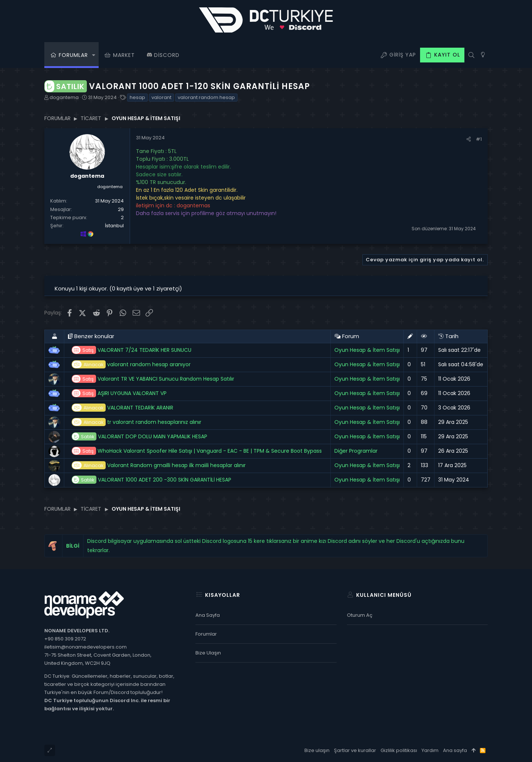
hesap (137, 97)
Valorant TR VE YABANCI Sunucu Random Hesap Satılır (153, 379)
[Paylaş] (469, 139)
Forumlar (206, 634)
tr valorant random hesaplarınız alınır (137, 422)
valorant (161, 97)
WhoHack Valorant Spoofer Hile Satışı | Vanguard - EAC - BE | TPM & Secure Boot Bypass (197, 451)
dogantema (64, 97)
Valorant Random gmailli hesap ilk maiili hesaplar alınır (159, 465)
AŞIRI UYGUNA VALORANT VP (119, 393)
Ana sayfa (208, 615)
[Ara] (471, 55)
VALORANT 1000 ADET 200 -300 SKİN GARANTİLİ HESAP (151, 480)
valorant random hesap (206, 97)
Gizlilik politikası (399, 750)
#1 (479, 139)
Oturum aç (360, 615)
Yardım (430, 750)
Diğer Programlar (356, 451)
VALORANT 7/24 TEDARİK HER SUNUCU (132, 350)
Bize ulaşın (208, 653)
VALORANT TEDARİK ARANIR (122, 408)
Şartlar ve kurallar (355, 750)
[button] (94, 55)
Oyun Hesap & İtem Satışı (367, 350)
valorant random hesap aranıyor (131, 365)
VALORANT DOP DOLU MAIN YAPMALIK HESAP (139, 437)
